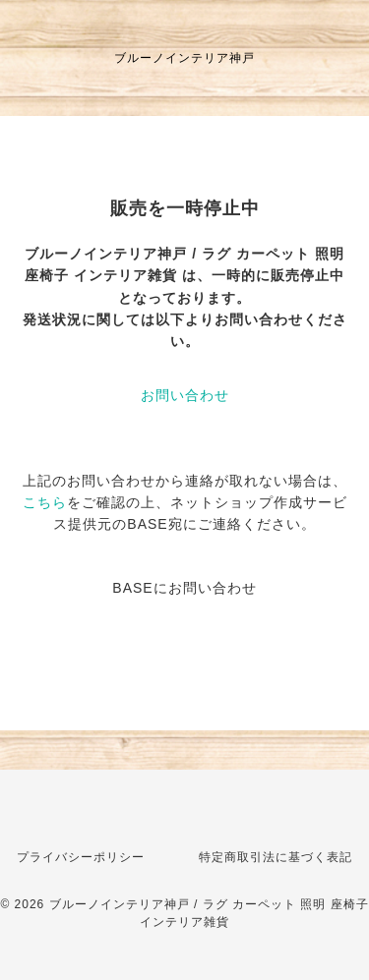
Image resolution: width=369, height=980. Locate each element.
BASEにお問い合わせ (184, 588)
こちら (45, 502)
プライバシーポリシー (81, 857)
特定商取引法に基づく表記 (276, 857)
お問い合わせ (185, 395)
